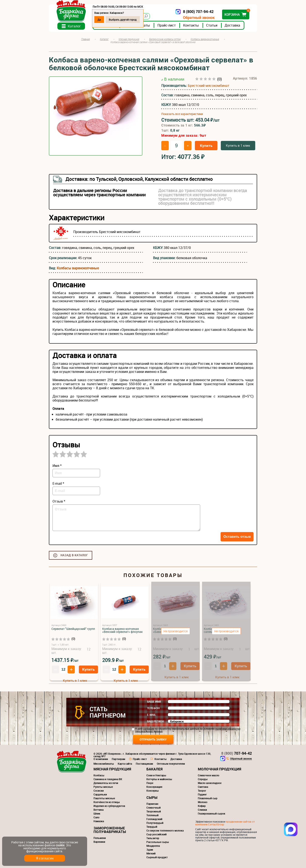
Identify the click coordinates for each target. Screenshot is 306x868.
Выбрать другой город (123, 20)
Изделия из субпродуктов (109, 806)
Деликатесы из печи (106, 783)
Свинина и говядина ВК (108, 779)
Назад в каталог (74, 555)
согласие (149, 729)
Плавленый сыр (208, 798)
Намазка (99, 821)
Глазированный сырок (212, 813)
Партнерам (118, 759)
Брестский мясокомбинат (209, 86)
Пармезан (152, 804)
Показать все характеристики (182, 114)
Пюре (150, 783)
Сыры (152, 797)
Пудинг (202, 794)
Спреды (203, 779)
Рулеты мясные (103, 787)
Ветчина (98, 810)
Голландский (154, 819)
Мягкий (151, 853)
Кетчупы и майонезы (159, 779)
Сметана (203, 787)
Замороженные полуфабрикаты (110, 830)
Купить (206, 145)
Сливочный (154, 808)
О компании (101, 759)
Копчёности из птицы (107, 802)
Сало (96, 817)
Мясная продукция (112, 769)
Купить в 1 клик (238, 145)
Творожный (154, 811)
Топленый (152, 815)
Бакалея (154, 769)
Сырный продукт (157, 857)
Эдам (150, 850)
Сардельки (100, 794)
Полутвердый (155, 823)
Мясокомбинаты (104, 764)
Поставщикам (144, 764)
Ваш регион (156, 721)
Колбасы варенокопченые (78, 268)
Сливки (202, 810)
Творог (202, 791)
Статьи (212, 25)
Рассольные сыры (158, 842)
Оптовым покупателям (171, 764)
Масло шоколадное (210, 783)
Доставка (232, 25)
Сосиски (99, 791)
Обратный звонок (199, 18)
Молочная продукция (220, 769)
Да (99, 20)
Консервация (154, 787)
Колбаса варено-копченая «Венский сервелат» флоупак (122, 630)
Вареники (99, 842)
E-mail (152, 715)
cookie (60, 845)
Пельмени (100, 838)
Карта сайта (125, 764)
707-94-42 (237, 753)
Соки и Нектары (156, 775)
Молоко (203, 802)
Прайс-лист (167, 25)
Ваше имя (154, 702)
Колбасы (99, 775)
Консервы (153, 791)
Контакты (191, 25)
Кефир (202, 806)
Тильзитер (153, 838)
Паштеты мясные (104, 798)
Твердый (152, 827)
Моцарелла (153, 846)
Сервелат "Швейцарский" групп (73, 629)
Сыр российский (157, 834)
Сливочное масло (209, 775)
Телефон (153, 708)
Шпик (97, 813)
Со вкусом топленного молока (165, 830)
